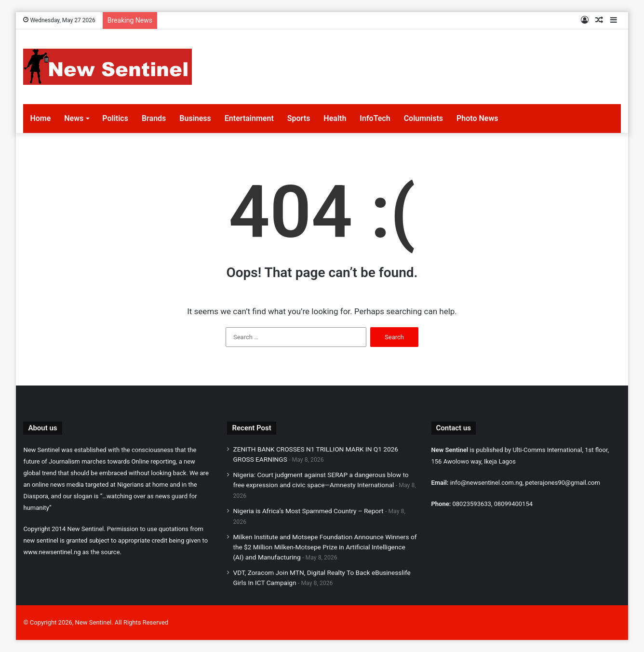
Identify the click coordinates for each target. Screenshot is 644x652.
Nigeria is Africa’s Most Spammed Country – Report (308, 511)
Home (40, 118)
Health (335, 118)
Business (195, 118)
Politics (115, 118)
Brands (154, 118)
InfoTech (375, 118)
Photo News (477, 118)
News (74, 118)
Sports (299, 118)
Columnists (423, 118)
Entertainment (249, 118)
